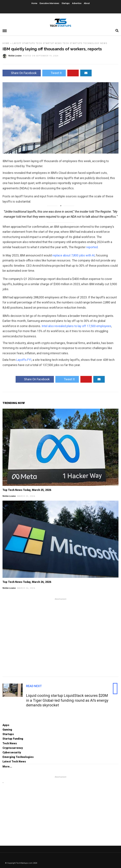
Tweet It (54, 73)
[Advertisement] (60, 637)
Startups (66, 3)
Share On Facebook (22, 73)
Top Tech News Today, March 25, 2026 (27, 490)
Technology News (95, 43)
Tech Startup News (49, 43)
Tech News (10, 743)
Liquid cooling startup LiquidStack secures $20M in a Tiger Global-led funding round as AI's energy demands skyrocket (67, 700)
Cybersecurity (12, 752)
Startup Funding (13, 739)
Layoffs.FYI (24, 360)
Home (34, 3)
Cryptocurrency (13, 748)
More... (7, 767)
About (87, 3)
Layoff (17, 43)
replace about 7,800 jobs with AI (74, 255)
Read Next (34, 686)
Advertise (77, 3)
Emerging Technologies (18, 757)
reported (92, 247)
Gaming (7, 730)
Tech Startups (72, 43)
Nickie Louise (9, 496)
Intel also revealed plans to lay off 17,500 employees (76, 326)
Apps (6, 725)
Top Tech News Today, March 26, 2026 (27, 582)
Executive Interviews (49, 3)
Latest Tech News (14, 762)
